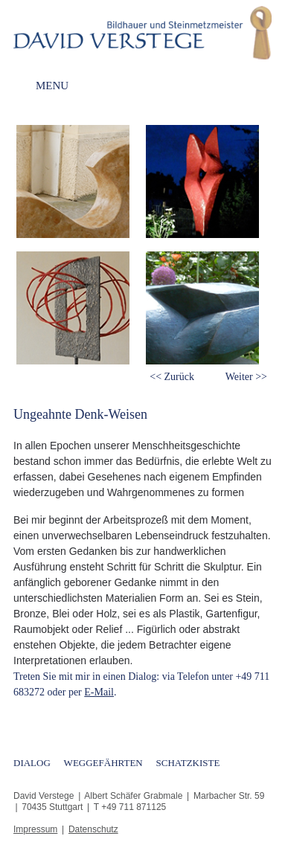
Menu (52, 86)
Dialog (32, 763)
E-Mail (99, 692)
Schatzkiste (188, 763)
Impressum (35, 829)
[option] (78, 248)
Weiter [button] (239, 377)
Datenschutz (93, 829)
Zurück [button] (179, 377)
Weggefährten (103, 763)
